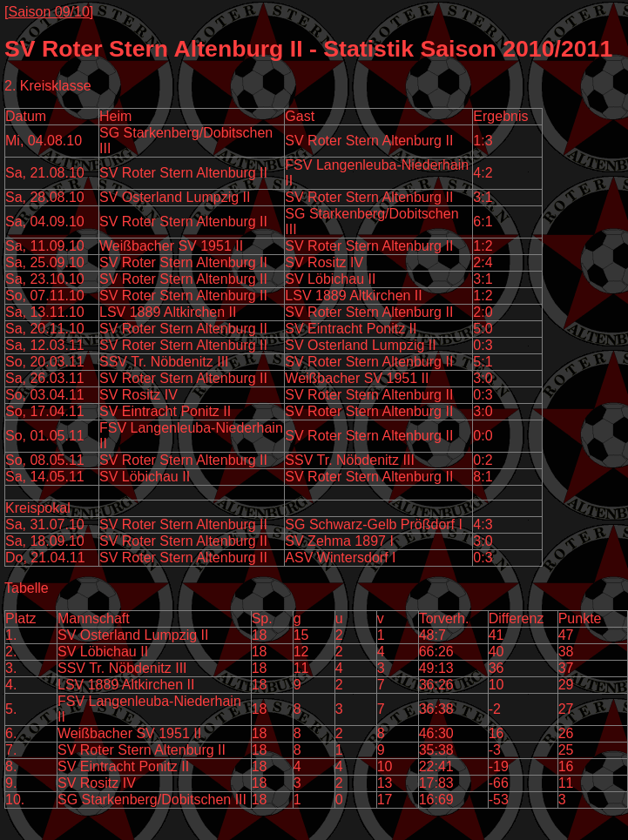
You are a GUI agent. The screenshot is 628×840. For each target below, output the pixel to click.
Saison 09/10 (48, 12)
